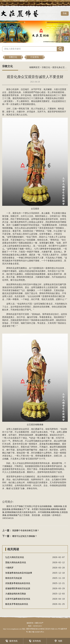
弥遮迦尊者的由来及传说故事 (19, 573)
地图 (58, 641)
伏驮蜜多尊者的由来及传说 (18, 583)
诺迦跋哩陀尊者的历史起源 (18, 589)
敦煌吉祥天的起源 (14, 578)
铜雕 (46, 506)
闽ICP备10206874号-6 (36, 632)
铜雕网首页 (34, 67)
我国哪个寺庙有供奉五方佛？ (26, 531)
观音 (8, 89)
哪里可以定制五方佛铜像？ (25, 536)
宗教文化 (13, 57)
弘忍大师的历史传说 (15, 557)
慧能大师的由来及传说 (16, 562)
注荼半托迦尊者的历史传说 (18, 599)
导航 (65, 13)
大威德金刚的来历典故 (16, 594)
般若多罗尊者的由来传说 (17, 604)
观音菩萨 (10, 95)
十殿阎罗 (9, 568)
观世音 (36, 95)
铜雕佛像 (39, 425)
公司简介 (8, 502)
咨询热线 (35, 641)
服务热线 (12, 641)
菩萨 (41, 95)
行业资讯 (35, 57)
